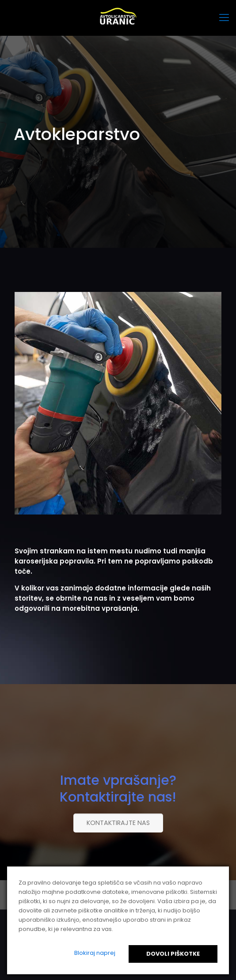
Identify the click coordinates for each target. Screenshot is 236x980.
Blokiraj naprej (95, 953)
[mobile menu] (224, 18)
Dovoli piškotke (173, 954)
